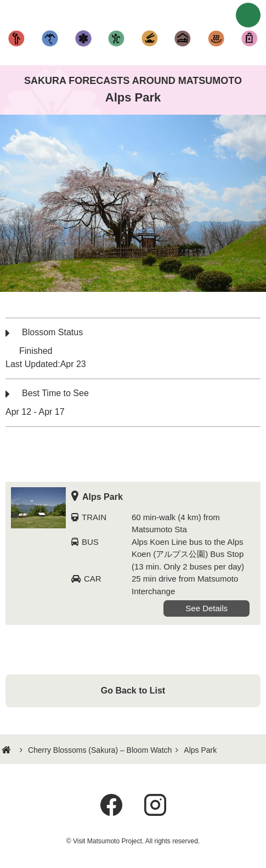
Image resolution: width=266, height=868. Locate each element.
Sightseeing (17, 38)
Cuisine (150, 38)
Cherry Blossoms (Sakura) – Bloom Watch (100, 750)
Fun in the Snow (83, 38)
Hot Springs (216, 38)
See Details (206, 608)
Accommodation (183, 38)
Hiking (50, 38)
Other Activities (117, 38)
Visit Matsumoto (133, 14)
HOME (8, 750)
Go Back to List (133, 691)
